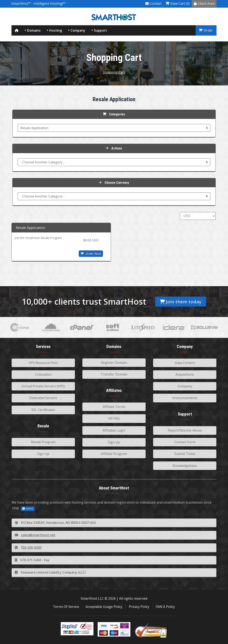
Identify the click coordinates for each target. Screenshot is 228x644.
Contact (153, 3)
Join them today (181, 302)
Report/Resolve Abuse (185, 430)
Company (78, 30)
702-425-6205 (28, 548)
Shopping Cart (114, 72)
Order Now (91, 254)
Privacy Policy (139, 607)
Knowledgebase (185, 466)
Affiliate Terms (114, 407)
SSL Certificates (43, 410)
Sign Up (43, 454)
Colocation (43, 374)
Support (100, 30)
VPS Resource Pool (43, 363)
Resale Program (43, 442)
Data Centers (185, 363)
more (28, 509)
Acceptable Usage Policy (104, 607)
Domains (34, 30)
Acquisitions (185, 374)
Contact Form (185, 442)
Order (206, 30)
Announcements (185, 398)
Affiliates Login (114, 430)
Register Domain (114, 363)
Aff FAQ (114, 418)
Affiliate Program (114, 454)
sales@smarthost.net (35, 535)
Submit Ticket (185, 454)
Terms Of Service (66, 607)
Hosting (56, 30)
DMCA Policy (165, 607)
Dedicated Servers (43, 398)
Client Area (204, 3)
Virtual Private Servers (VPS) (43, 386)
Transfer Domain (114, 374)
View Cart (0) (178, 3)
